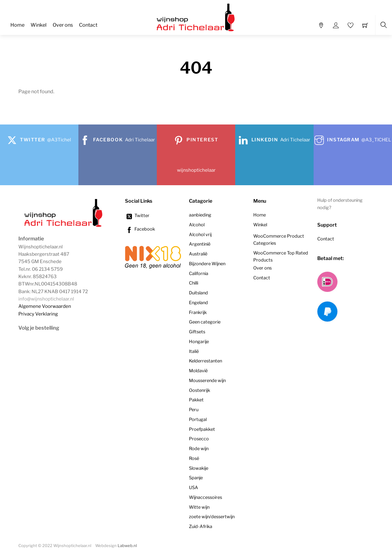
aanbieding (200, 215)
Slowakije (199, 468)
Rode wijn (199, 449)
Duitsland (198, 293)
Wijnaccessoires (205, 497)
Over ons (63, 25)
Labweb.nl (127, 546)
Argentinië (200, 244)
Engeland (198, 303)
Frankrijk (198, 312)
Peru (194, 410)
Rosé (194, 458)
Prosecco (199, 439)
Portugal (198, 419)
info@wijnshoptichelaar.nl (46, 299)
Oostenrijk (200, 390)
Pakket (196, 400)
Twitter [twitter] (137, 216)
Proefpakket (202, 429)
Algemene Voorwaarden (45, 306)
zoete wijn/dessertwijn (212, 517)
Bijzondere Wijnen (207, 264)
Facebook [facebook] (140, 229)
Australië (198, 254)
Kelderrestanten (205, 361)
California (199, 274)
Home (17, 25)
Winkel (39, 25)
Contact (88, 25)
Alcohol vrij (200, 235)
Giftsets (197, 332)
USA (194, 488)
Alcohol (197, 225)
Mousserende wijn (207, 381)
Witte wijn (199, 507)
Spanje (196, 478)
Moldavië (198, 371)
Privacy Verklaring (38, 314)
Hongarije (199, 342)
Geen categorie (205, 322)
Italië (194, 351)
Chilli (194, 283)
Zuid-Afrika (201, 526)
